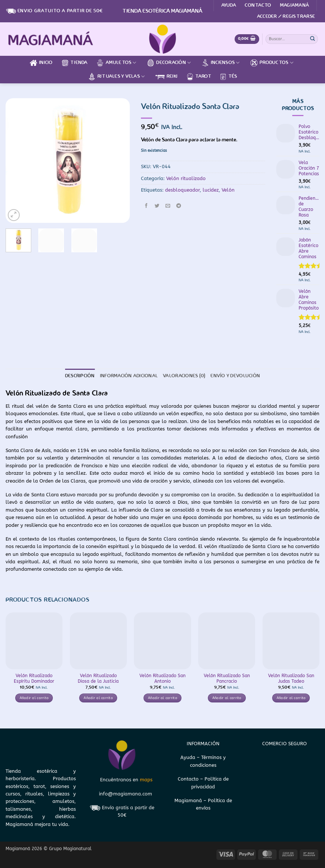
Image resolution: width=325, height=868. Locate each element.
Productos (272, 63)
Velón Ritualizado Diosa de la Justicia (98, 678)
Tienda (75, 63)
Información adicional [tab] (129, 376)
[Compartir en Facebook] (146, 206)
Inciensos (221, 63)
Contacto (258, 5)
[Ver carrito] (247, 39)
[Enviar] (313, 39)
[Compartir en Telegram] (178, 206)
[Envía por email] (168, 206)
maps (146, 780)
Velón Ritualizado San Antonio (162, 678)
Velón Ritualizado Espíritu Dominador (34, 678)
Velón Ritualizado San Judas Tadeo (291, 678)
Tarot (199, 77)
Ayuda (229, 5)
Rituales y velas (117, 77)
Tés (228, 77)
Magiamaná (295, 5)
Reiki (166, 76)
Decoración (169, 63)
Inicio (41, 63)
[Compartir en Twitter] (157, 206)
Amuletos (116, 63)
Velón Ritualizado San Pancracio (227, 678)
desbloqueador (182, 190)
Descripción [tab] (80, 376)
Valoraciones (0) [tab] (184, 376)
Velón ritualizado (186, 178)
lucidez (211, 190)
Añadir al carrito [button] (34, 698)
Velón (228, 190)
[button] (286, 17)
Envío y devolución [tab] (235, 376)
